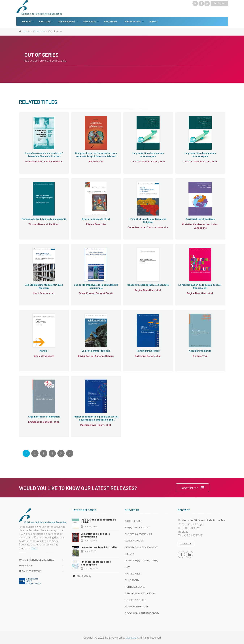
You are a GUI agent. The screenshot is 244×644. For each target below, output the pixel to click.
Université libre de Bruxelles (37, 560)
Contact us (186, 544)
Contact (154, 22)
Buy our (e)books (67, 22)
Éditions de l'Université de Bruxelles (45, 61)
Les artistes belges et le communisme (95, 535)
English (219, 3)
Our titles (45, 22)
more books (81, 576)
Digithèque (26, 565)
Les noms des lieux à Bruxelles (99, 547)
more (34, 548)
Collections (39, 31)
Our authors (111, 22)
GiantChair (132, 638)
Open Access (90, 22)
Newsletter (193, 488)
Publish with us (133, 22)
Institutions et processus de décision (98, 521)
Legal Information (30, 571)
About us (26, 22)
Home (26, 31)
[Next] (70, 453)
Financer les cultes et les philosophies (96, 563)
